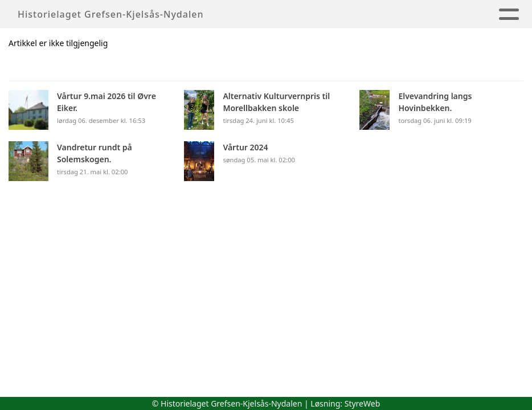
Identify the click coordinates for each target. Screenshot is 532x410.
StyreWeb (363, 403)
